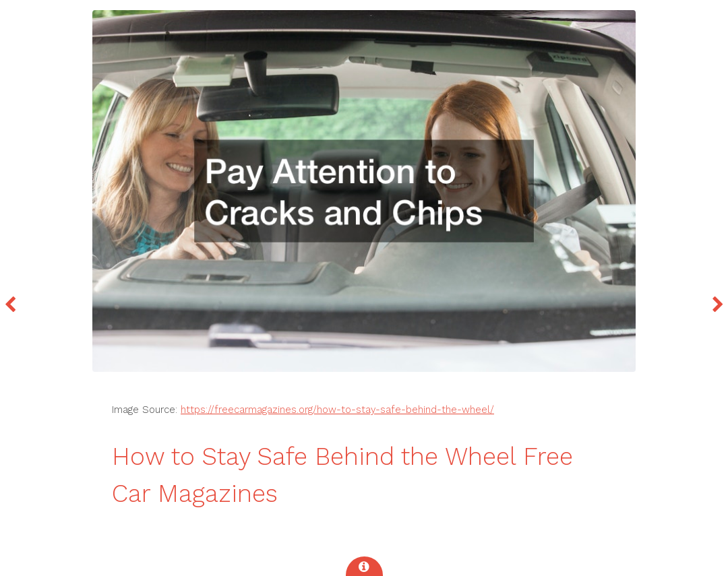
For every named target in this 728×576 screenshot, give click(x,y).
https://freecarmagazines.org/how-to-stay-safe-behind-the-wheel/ (337, 410)
